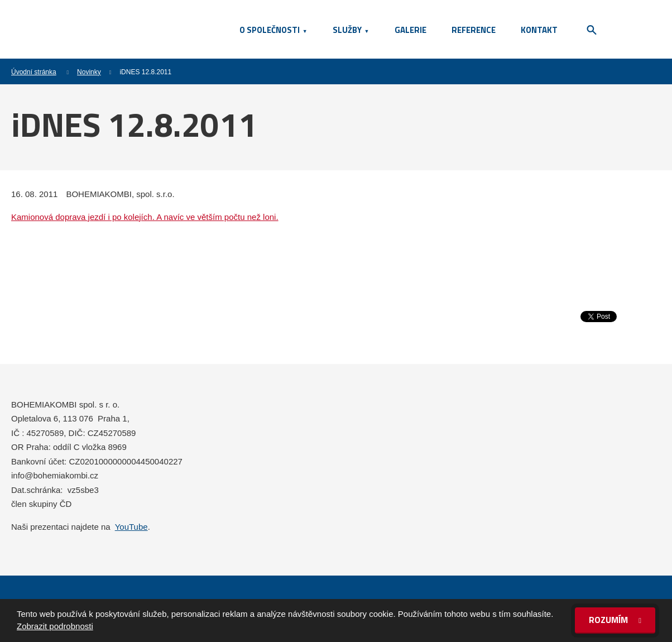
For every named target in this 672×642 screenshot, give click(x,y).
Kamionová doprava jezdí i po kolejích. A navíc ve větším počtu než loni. (145, 217)
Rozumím (609, 620)
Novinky (89, 72)
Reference (474, 30)
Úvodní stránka (34, 72)
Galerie (411, 30)
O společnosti (270, 30)
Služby (347, 30)
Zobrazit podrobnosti (55, 626)
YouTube (131, 527)
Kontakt (539, 30)
